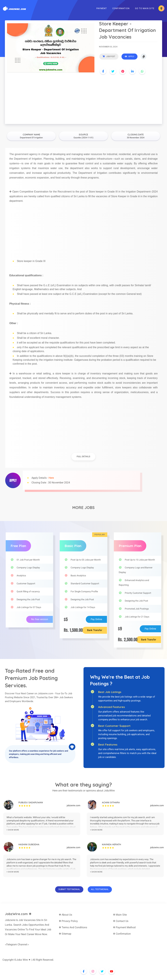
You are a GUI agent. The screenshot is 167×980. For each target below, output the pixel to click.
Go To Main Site (144, 9)
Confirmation (120, 9)
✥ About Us (65, 915)
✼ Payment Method (124, 927)
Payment (101, 9)
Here (51, 478)
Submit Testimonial (69, 889)
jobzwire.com (73, 805)
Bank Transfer (95, 630)
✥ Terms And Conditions (73, 927)
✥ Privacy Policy (68, 921)
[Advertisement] (83, 100)
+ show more (13, 830)
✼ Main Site (120, 915)
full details (83, 456)
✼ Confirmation (122, 934)
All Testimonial (100, 889)
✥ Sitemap (65, 934)
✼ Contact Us (121, 921)
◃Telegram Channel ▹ (17, 944)
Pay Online (96, 619)
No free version (40, 619)
